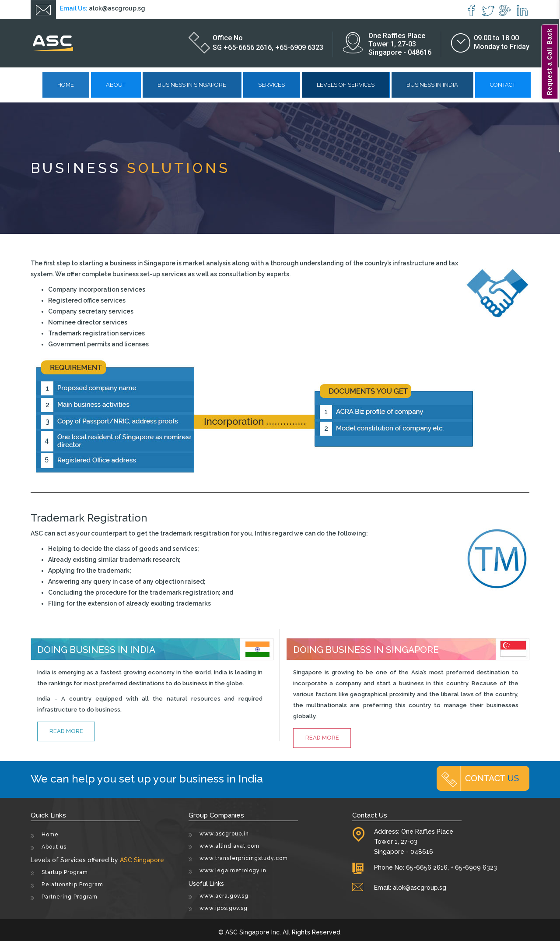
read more (66, 731)
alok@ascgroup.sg (117, 8)
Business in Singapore (192, 85)
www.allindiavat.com (229, 846)
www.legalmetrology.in (233, 871)
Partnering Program (70, 897)
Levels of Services (346, 85)
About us (54, 847)
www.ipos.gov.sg (224, 908)
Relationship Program (72, 885)
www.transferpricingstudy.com (244, 858)
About (116, 85)
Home (66, 85)
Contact (503, 85)
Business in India (432, 85)
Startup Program (65, 872)
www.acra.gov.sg (224, 896)
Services (271, 85)
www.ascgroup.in (224, 834)
